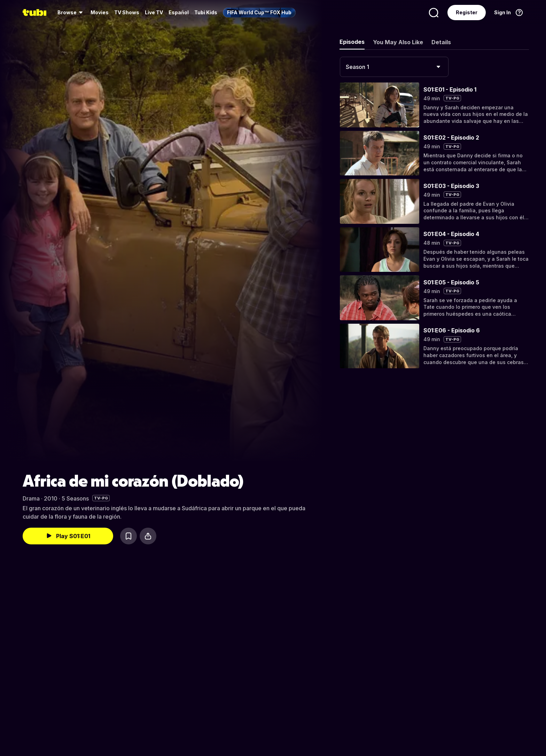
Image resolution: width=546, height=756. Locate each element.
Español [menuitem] (179, 12)
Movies (100, 12)
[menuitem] (71, 13)
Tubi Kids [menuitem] (206, 12)
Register (467, 12)
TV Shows (127, 12)
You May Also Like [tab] (398, 42)
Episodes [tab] (352, 42)
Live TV (154, 12)
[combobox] (394, 67)
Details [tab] (441, 42)
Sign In (502, 12)
